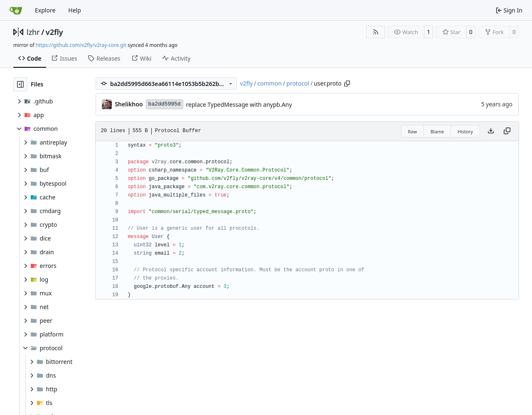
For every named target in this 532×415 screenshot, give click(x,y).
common (270, 83)
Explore (45, 10)
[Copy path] (347, 83)
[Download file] (491, 131)
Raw (413, 131)
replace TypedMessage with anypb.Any (239, 104)
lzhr (33, 32)
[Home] (16, 10)
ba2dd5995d (165, 104)
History (465, 131)
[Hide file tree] (20, 84)
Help (75, 10)
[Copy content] (507, 131)
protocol (298, 83)
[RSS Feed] (376, 32)
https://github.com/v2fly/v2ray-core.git (81, 45)
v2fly (54, 32)
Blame (437, 131)
